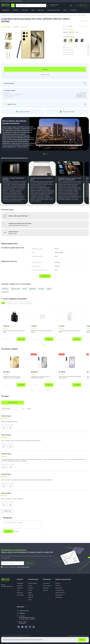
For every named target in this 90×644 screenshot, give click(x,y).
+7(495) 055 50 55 (24, 614)
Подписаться (30, 567)
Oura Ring (73, 10)
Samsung (41, 293)
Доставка (11, 1)
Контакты (20, 1)
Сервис (30, 596)
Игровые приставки (54, 10)
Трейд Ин (31, 601)
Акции (30, 603)
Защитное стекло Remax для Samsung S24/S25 (42, 335)
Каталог (20, 583)
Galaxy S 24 (5, 293)
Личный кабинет (33, 587)
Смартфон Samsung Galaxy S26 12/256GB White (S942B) (70, 381)
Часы (33, 10)
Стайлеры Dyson (60, 594)
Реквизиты (46, 592)
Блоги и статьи (47, 589)
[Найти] (44, 5)
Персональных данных (23, 571)
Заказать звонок (52, 6)
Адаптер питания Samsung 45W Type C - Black (14, 335)
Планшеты (25, 10)
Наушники (41, 10)
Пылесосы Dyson (60, 596)
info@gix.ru (22, 617)
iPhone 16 (58, 589)
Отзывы (6, 1)
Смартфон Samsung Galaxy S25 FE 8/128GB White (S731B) (40, 381)
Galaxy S (49, 293)
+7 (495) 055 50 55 (54, 5)
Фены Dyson (59, 592)
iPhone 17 (58, 587)
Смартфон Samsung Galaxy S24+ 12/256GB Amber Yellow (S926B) (12, 381)
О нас (3, 1)
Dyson (65, 10)
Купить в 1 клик (45, 75)
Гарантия (31, 599)
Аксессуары (20, 599)
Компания (47, 583)
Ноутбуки (15, 10)
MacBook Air (59, 601)
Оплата (15, 1)
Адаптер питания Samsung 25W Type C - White (70, 335)
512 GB (25, 293)
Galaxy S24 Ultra (16, 293)
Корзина (83, 5)
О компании (46, 587)
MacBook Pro (59, 599)
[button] (43, 154)
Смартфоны (6, 10)
